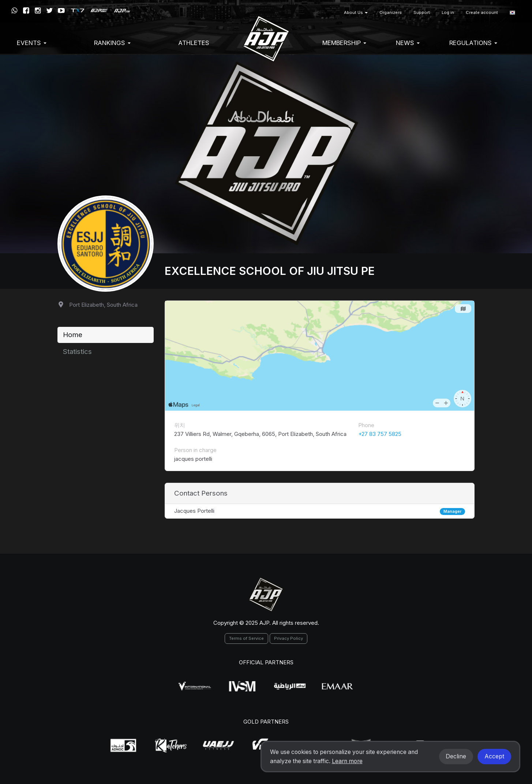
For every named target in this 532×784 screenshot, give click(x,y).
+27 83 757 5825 (380, 434)
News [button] (408, 43)
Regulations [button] (473, 43)
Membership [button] (344, 43)
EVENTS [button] (32, 43)
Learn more (347, 761)
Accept (494, 756)
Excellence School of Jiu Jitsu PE (270, 271)
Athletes (194, 43)
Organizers (391, 12)
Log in (448, 12)
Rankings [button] (112, 43)
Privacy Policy (289, 638)
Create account (482, 12)
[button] (512, 13)
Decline (456, 756)
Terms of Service (246, 638)
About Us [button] (356, 12)
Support (422, 12)
